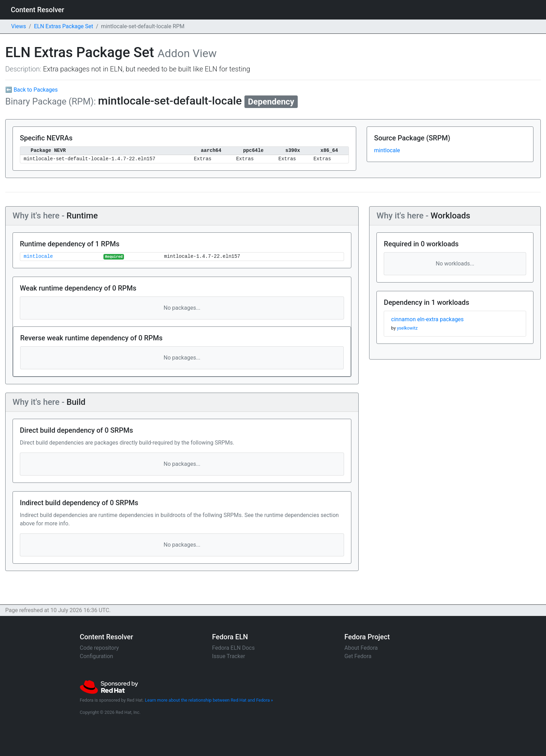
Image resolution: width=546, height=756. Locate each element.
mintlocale (387, 150)
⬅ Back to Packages (32, 90)
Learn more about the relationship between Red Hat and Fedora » (209, 700)
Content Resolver (37, 10)
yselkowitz (407, 328)
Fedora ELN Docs (233, 648)
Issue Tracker (229, 656)
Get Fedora (358, 656)
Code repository (99, 648)
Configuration (96, 656)
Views (19, 26)
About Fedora (361, 648)
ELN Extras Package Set (63, 26)
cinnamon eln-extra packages (427, 319)
